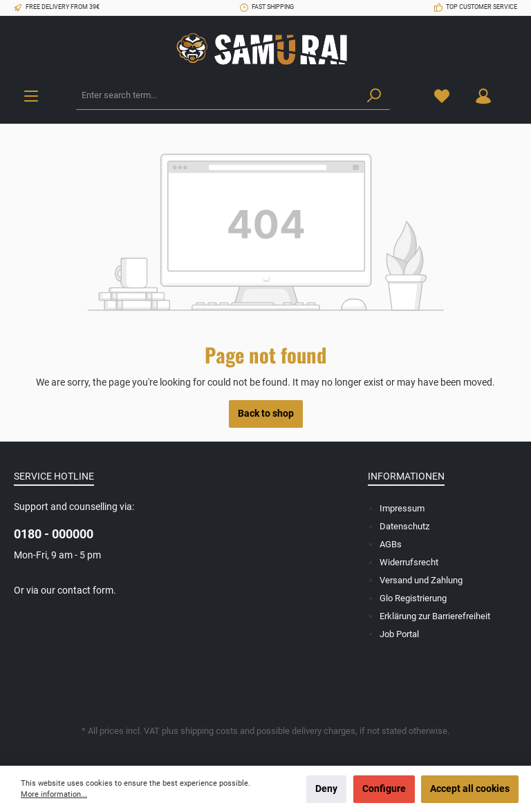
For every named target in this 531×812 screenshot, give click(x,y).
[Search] (374, 96)
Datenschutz (404, 526)
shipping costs (209, 731)
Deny (326, 789)
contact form (85, 591)
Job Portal (399, 634)
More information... (54, 794)
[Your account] (483, 96)
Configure (384, 789)
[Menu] (31, 96)
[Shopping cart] (512, 89)
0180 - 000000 (54, 534)
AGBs (391, 544)
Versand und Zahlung (421, 580)
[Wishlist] (442, 96)
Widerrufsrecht (409, 562)
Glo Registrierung (413, 598)
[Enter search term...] (217, 96)
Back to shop (266, 414)
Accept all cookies (470, 789)
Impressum (402, 508)
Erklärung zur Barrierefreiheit (435, 616)
